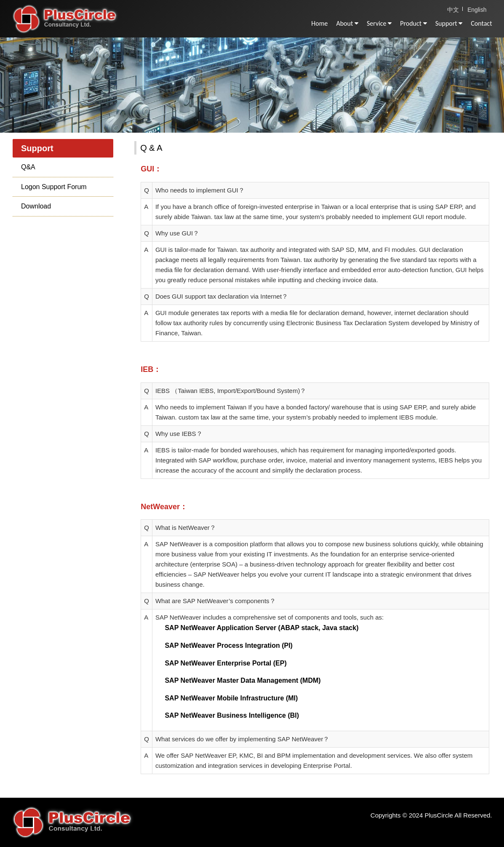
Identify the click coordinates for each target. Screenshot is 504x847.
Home (319, 23)
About (347, 23)
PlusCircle (73, 21)
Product (413, 23)
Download (36, 206)
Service (379, 23)
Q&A (28, 167)
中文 (455, 9)
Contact (481, 23)
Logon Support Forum (54, 187)
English (478, 9)
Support (449, 23)
